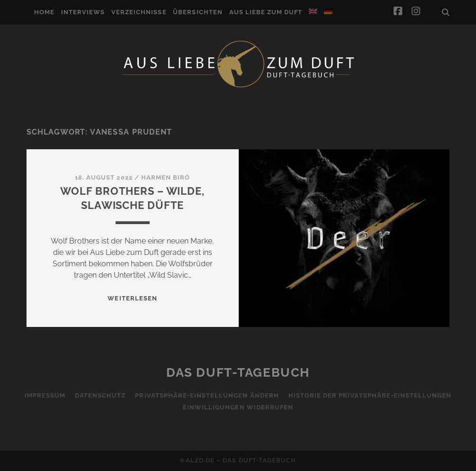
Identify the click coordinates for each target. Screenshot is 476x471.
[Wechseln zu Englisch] (313, 11)
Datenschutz (100, 395)
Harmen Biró (166, 177)
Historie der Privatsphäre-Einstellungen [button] (370, 395)
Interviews (83, 12)
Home (44, 12)
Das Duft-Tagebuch (238, 372)
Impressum (45, 395)
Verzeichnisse (139, 12)
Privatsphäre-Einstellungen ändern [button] (207, 395)
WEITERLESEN (132, 298)
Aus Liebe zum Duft (266, 12)
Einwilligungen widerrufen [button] (238, 407)
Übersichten (198, 12)
